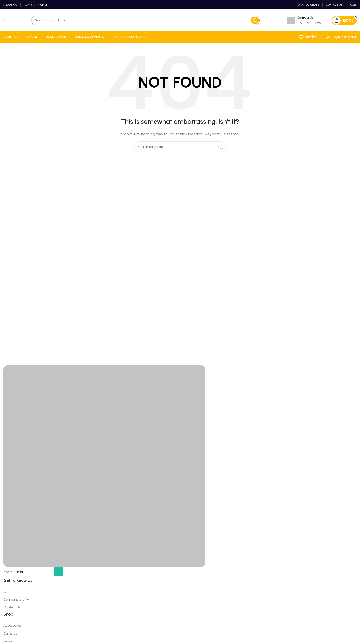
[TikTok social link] (69, 573)
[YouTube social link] (48, 573)
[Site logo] (4, 20)
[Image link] (104, 466)
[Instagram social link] (38, 573)
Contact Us (12, 607)
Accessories (13, 626)
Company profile (16, 600)
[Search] (145, 20)
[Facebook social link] (28, 573)
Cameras (10, 634)
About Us (10, 592)
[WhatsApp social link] (59, 572)
